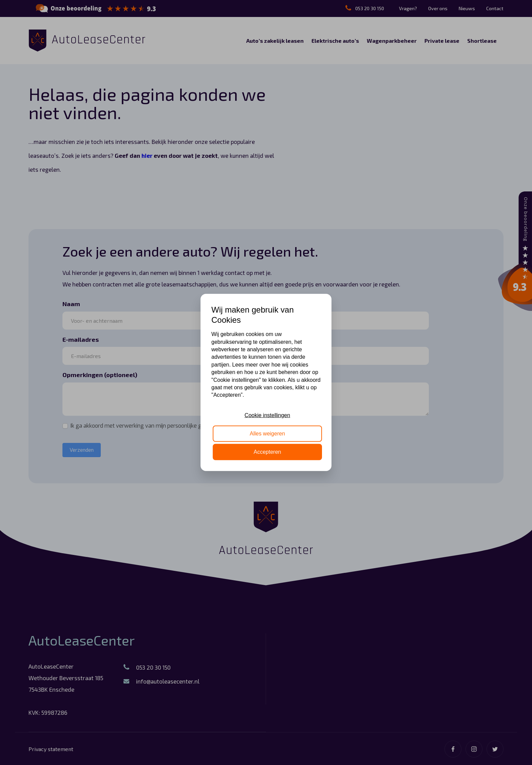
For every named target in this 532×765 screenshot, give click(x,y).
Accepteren (268, 452)
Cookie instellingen (267, 415)
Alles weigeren (267, 434)
